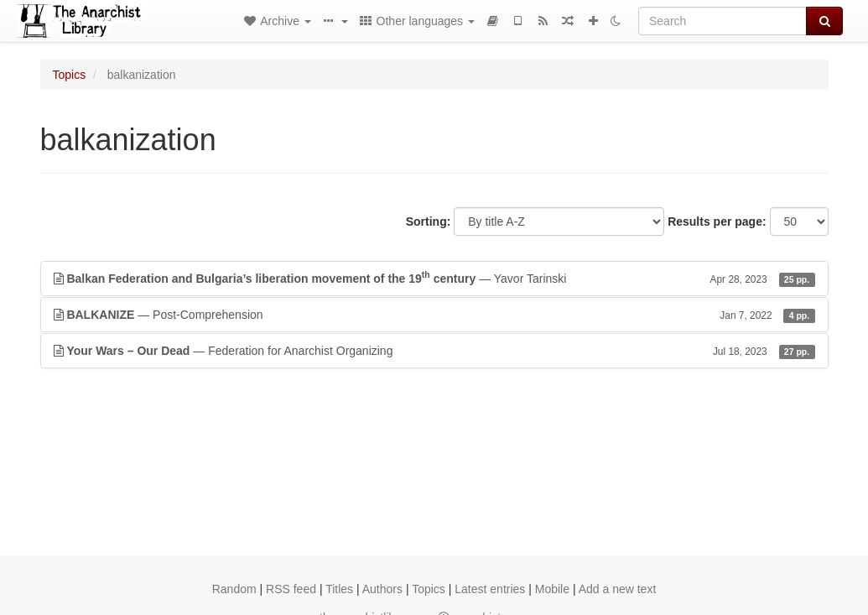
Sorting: (429, 222)
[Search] (722, 21)
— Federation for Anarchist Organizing (434, 351)
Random (234, 589)
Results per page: (717, 222)
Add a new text (618, 589)
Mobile (552, 589)
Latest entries (490, 589)
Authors (382, 589)
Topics (70, 75)
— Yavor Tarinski (434, 278)
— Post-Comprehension (434, 315)
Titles (339, 589)
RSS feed (291, 589)
